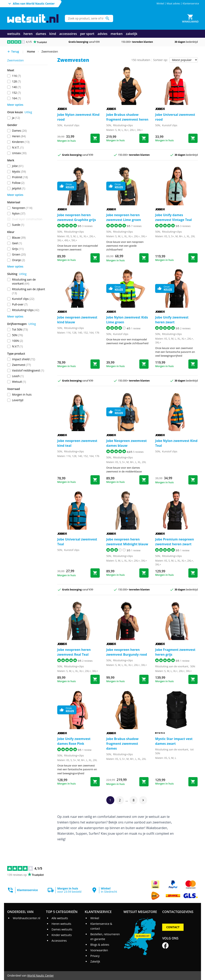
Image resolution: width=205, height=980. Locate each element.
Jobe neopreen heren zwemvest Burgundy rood (127, 652)
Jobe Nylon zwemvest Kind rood (78, 117)
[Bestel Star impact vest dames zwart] (193, 782)
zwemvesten (16, 60)
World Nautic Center (40, 975)
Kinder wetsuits (62, 935)
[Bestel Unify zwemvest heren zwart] (193, 364)
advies (102, 34)
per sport (87, 34)
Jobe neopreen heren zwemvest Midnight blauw (127, 542)
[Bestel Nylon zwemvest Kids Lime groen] (144, 364)
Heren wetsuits (61, 924)
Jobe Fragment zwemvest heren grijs (175, 652)
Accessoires (59, 941)
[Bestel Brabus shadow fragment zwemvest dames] (144, 782)
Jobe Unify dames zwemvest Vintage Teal (173, 217)
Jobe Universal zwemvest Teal (77, 542)
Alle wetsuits (60, 918)
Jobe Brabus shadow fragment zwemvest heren (127, 117)
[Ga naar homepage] (33, 19)
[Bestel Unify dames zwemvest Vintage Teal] (193, 258)
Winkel (160, 4)
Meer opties (15, 105)
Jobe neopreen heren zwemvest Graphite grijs (77, 217)
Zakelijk (95, 961)
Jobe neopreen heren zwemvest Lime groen (124, 217)
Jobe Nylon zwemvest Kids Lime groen (127, 320)
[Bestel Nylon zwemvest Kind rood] (95, 138)
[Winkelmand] (190, 18)
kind (53, 34)
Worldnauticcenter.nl (27, 918)
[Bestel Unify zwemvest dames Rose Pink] (95, 782)
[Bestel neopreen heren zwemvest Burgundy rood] (144, 679)
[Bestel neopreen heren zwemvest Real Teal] (95, 679)
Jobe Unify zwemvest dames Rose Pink (74, 741)
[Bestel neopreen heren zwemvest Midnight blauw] (144, 573)
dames (41, 34)
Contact (173, 927)
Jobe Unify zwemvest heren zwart (172, 320)
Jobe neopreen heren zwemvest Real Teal (74, 652)
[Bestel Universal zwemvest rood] (193, 138)
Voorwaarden (99, 950)
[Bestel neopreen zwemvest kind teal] (95, 480)
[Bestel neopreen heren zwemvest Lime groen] (144, 258)
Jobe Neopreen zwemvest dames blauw (127, 443)
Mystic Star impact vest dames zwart (174, 741)
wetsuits (14, 34)
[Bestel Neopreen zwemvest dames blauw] (144, 480)
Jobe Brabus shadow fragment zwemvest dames (122, 744)
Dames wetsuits (62, 929)
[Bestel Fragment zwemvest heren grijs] (193, 679)
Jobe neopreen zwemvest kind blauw (77, 320)
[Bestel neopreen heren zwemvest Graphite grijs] (95, 258)
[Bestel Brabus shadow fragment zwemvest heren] (144, 138)
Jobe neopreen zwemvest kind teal (77, 443)
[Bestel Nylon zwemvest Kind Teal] (193, 480)
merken (117, 34)
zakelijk (132, 34)
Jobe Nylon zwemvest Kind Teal (176, 443)
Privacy (95, 956)
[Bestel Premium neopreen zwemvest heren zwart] (193, 573)
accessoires (68, 34)
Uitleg (28, 112)
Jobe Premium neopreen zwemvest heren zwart (174, 542)
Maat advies (173, 4)
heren (28, 34)
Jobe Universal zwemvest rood (175, 117)
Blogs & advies (100, 945)
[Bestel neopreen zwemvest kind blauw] (95, 364)
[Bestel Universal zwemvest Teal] (95, 573)
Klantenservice (191, 4)
